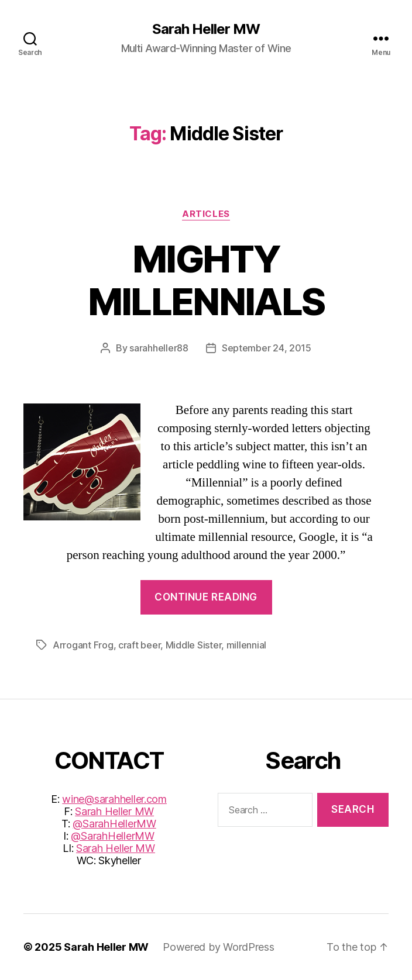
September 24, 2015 (267, 348)
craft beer (139, 645)
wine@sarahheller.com (114, 799)
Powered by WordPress (219, 947)
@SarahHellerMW (114, 824)
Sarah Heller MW (206, 29)
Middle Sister (194, 645)
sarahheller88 (159, 348)
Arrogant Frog (83, 645)
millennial (246, 645)
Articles (206, 214)
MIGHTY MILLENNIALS (206, 280)
